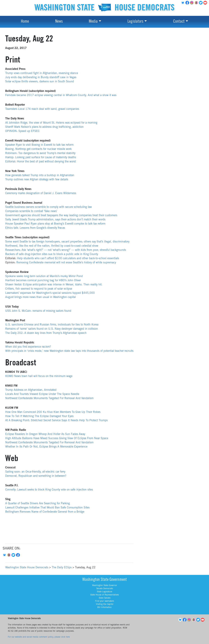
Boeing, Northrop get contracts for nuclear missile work (38, 149)
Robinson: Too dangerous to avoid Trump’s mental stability (40, 153)
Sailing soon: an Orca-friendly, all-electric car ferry (35, 472)
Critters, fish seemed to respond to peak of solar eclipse (39, 289)
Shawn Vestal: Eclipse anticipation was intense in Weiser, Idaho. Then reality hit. (54, 285)
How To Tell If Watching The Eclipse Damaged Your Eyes (39, 416)
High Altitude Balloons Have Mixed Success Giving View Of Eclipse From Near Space (57, 438)
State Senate (105, 598)
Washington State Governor (104, 586)
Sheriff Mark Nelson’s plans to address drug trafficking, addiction (44, 127)
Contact (179, 22)
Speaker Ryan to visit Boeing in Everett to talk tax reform (39, 145)
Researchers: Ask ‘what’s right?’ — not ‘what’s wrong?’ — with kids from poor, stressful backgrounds (66, 250)
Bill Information (104, 607)
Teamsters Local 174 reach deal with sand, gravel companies (42, 109)
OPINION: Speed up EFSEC (22, 131)
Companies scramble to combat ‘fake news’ (31, 211)
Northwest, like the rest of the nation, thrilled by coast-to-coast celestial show (52, 246)
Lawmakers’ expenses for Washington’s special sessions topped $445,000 (50, 293)
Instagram (192, 3)
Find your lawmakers (104, 601)
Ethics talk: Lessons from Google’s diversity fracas (35, 228)
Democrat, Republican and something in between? (36, 476)
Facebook (188, 3)
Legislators (135, 22)
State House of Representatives (104, 595)
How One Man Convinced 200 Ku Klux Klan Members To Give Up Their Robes (53, 412)
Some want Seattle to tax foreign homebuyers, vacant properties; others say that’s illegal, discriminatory (67, 242)
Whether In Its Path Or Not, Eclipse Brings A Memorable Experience (46, 447)
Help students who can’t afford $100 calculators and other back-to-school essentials (68, 258)
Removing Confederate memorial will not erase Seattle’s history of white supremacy (66, 263)
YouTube (206, 3)
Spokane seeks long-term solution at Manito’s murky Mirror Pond (44, 276)
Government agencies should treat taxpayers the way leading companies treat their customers (61, 215)
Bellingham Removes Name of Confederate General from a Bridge (45, 512)
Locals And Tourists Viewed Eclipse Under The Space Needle (42, 394)
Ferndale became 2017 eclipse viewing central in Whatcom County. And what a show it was (61, 95)
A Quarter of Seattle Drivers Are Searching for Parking (38, 504)
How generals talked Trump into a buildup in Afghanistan (40, 175)
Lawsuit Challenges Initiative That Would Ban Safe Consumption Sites (47, 508)
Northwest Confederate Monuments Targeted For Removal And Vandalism (49, 398)
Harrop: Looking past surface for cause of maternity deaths (41, 158)
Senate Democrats (105, 589)
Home (25, 22)
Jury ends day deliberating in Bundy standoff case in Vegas (41, 77)
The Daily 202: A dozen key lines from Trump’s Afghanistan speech (46, 333)
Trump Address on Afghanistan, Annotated (31, 390)
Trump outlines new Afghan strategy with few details (37, 180)
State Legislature (104, 592)
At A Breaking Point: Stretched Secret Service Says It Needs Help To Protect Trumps (56, 421)
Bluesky (5, 555)
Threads (197, 3)
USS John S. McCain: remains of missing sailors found (38, 311)
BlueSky (183, 3)
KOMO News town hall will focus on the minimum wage (39, 376)
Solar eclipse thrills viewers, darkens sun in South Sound (40, 82)
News (59, 22)
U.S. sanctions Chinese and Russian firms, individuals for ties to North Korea (52, 325)
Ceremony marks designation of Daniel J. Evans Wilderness (41, 193)
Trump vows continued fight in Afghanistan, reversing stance (42, 73)
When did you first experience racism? (28, 347)
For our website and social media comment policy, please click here (39, 637)
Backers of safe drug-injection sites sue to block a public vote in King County (52, 254)
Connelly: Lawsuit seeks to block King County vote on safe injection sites (49, 490)
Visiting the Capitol (105, 604)
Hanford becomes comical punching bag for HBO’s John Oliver (43, 281)
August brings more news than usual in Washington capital (40, 297)
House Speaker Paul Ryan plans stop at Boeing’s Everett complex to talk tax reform (55, 224)
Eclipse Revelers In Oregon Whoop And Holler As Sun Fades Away (45, 434)
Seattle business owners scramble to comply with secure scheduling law (49, 207)
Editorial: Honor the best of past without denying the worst (40, 162)
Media (93, 22)
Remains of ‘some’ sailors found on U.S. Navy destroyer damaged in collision (52, 329)
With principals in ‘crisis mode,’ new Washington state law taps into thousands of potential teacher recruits (69, 351)
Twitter (201, 3)
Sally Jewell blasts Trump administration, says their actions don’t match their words (55, 220)
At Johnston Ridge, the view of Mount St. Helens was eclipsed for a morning (51, 123)
